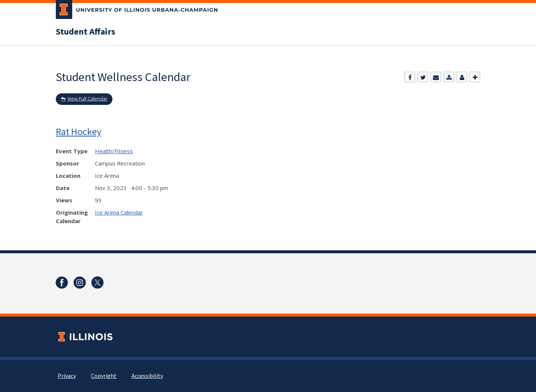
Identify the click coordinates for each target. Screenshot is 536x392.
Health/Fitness (114, 151)
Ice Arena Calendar (119, 212)
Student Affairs (86, 32)
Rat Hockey (79, 131)
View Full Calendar (87, 99)
